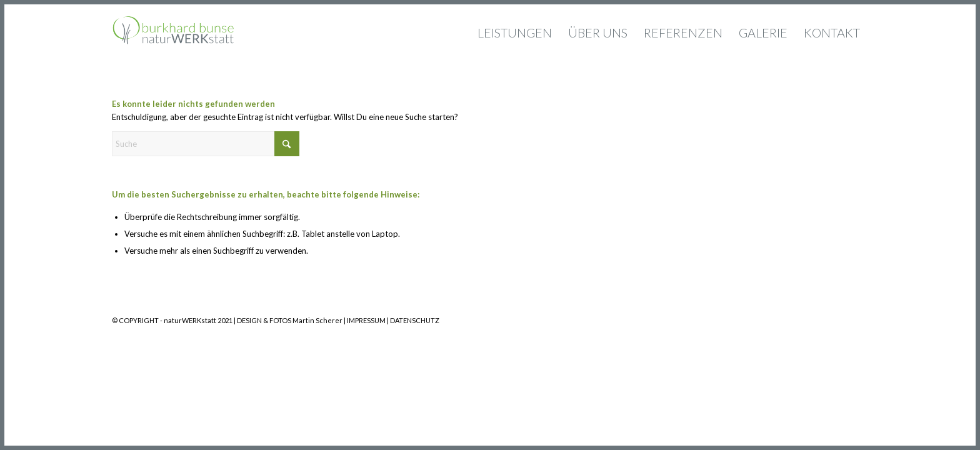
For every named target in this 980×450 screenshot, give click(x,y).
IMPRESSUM (366, 320)
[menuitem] (515, 32)
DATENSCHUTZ (415, 320)
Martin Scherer (317, 320)
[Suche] (206, 144)
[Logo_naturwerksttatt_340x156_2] (173, 32)
